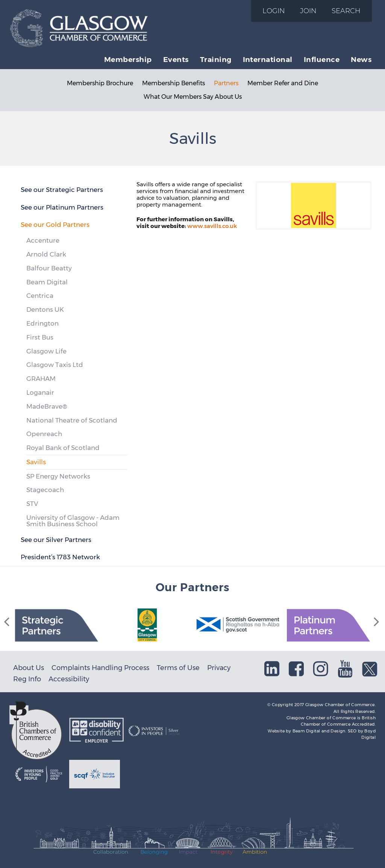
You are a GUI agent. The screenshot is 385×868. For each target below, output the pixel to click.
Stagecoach (45, 490)
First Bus (40, 337)
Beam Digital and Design (319, 731)
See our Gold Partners (55, 225)
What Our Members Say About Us (193, 97)
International (268, 59)
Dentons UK (45, 309)
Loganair (40, 392)
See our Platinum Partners (62, 207)
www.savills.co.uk (212, 226)
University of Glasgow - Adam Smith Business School (73, 521)
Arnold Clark (46, 254)
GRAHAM (41, 379)
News (361, 59)
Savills (36, 462)
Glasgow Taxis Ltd (55, 365)
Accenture (43, 240)
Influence (322, 59)
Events (176, 59)
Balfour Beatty (49, 268)
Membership (128, 59)
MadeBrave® (47, 406)
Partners (226, 83)
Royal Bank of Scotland (63, 448)
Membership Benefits (174, 83)
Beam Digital (47, 282)
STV (32, 504)
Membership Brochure (100, 83)
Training (216, 59)
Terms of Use (178, 668)
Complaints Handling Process (100, 668)
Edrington (42, 323)
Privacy (219, 668)
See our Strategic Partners (62, 190)
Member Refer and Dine (283, 83)
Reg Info (27, 679)
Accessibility (69, 679)
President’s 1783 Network (60, 557)
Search (346, 11)
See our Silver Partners (56, 540)
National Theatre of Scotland (72, 420)
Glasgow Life (46, 351)
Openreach (44, 434)
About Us (29, 668)
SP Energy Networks (58, 476)
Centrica (40, 296)
